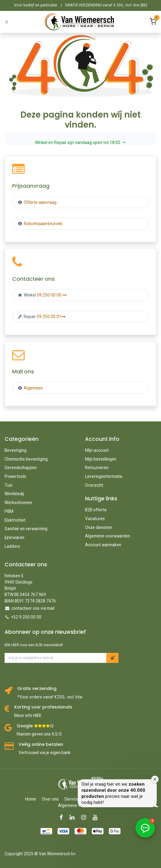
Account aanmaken (103, 545)
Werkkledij (14, 494)
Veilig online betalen (41, 744)
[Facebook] (63, 817)
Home (31, 799)
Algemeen (33, 388)
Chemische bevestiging (26, 459)
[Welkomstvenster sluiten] (155, 779)
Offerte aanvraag (40, 202)
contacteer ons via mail (33, 608)
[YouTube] (97, 817)
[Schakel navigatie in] (7, 22)
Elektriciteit (15, 520)
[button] (112, 658)
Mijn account (97, 450)
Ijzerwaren (14, 537)
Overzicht (94, 485)
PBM (9, 511)
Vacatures (95, 519)
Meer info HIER (28, 715)
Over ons (50, 799)
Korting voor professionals (43, 707)
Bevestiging (15, 450)
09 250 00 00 (52, 295)
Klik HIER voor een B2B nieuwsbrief (34, 645)
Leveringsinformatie (104, 476)
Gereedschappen (21, 468)
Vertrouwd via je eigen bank (45, 753)
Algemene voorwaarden (108, 536)
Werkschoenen (18, 503)
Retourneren (97, 468)
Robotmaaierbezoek (43, 224)
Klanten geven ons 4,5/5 (39, 734)
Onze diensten (99, 527)
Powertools (15, 476)
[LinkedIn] (74, 817)
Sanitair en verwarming (26, 529)
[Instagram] (86, 817)
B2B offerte (96, 510)
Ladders (12, 546)
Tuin (9, 485)
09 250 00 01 (51, 317)
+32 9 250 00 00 (26, 617)
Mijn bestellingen (101, 459)
